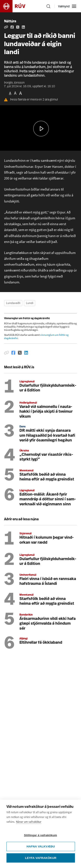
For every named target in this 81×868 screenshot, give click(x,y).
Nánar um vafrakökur (29, 822)
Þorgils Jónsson (14, 83)
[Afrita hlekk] (6, 27)
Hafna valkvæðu (41, 846)
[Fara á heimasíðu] (16, 6)
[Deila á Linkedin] (23, 27)
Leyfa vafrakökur (41, 858)
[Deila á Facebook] (12, 27)
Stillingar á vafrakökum (40, 835)
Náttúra (10, 21)
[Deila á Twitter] (18, 27)
